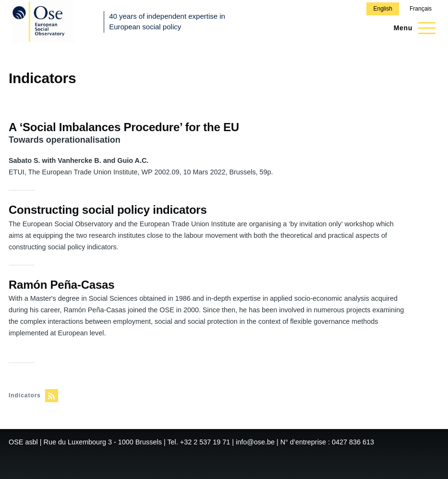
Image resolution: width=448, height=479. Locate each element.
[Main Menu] (412, 28)
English (382, 9)
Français (421, 9)
